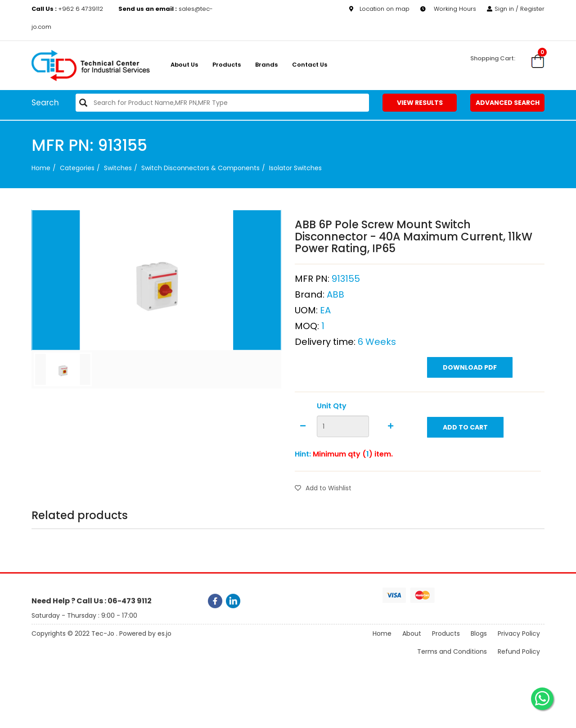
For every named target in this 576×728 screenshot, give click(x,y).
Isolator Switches (295, 168)
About (412, 642)
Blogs (479, 642)
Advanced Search (508, 103)
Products (227, 65)
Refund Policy (519, 660)
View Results (420, 103)
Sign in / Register (516, 9)
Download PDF (470, 389)
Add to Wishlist (323, 511)
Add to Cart (465, 449)
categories (77, 168)
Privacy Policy (519, 642)
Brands (266, 65)
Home (41, 168)
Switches (118, 168)
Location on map (379, 9)
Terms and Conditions (452, 660)
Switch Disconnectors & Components (200, 168)
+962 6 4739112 (68, 9)
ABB (335, 317)
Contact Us (310, 65)
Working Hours (448, 9)
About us (184, 65)
